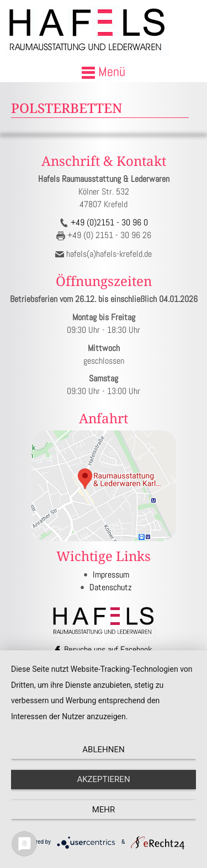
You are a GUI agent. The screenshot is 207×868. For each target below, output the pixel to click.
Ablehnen (103, 750)
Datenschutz (111, 587)
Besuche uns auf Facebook (104, 649)
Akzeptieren (103, 779)
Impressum (111, 575)
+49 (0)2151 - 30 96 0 (108, 222)
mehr (104, 810)
